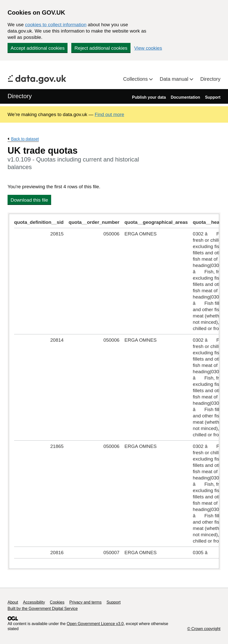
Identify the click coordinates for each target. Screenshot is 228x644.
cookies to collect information (56, 25)
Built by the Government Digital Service (43, 609)
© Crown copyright (204, 629)
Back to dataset (25, 139)
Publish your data (149, 97)
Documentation (185, 97)
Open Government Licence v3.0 (95, 624)
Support (213, 97)
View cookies (148, 48)
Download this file (29, 200)
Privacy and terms (85, 602)
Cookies (57, 602)
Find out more (109, 114)
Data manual (175, 79)
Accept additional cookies (38, 48)
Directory (210, 79)
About (13, 602)
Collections (136, 79)
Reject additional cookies (101, 48)
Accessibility (34, 602)
